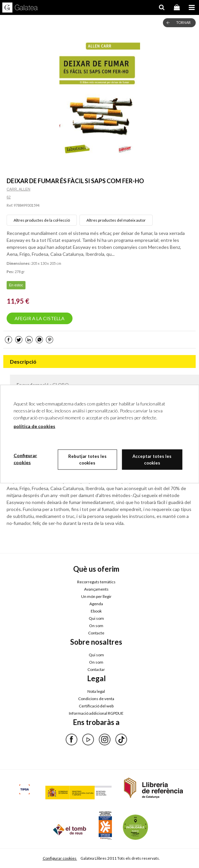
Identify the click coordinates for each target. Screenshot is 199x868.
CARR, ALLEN (19, 189)
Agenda (96, 604)
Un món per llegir (96, 596)
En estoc (16, 285)
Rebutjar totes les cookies (87, 460)
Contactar (96, 669)
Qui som (96, 618)
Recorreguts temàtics (96, 582)
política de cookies (34, 426)
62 (9, 197)
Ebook (96, 611)
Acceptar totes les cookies (152, 460)
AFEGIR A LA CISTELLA (40, 318)
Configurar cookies (60, 858)
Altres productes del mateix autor (116, 220)
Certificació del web (96, 706)
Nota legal (96, 691)
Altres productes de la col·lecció (42, 220)
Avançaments (96, 589)
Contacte (96, 633)
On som (96, 626)
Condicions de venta (96, 699)
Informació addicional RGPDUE (96, 713)
